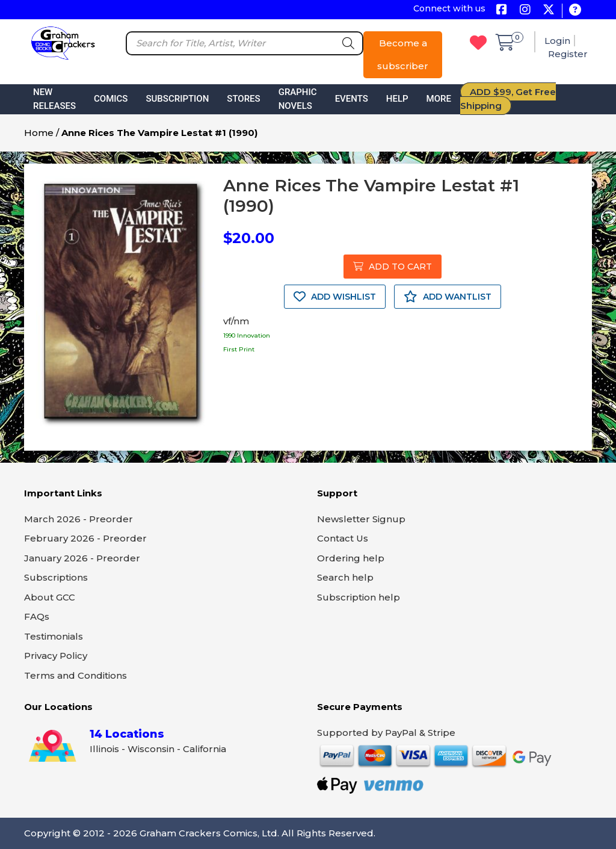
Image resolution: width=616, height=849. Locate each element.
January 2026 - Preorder (82, 558)
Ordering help (351, 558)
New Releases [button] (54, 99)
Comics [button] (111, 99)
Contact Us (343, 538)
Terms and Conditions (75, 675)
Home (39, 133)
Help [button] (397, 99)
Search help (345, 577)
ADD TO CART (393, 267)
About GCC (50, 597)
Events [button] (352, 99)
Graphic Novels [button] (298, 99)
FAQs (37, 616)
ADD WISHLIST (335, 297)
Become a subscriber (403, 54)
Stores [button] (243, 99)
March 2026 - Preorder (79, 519)
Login (557, 41)
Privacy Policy (56, 656)
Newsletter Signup (361, 519)
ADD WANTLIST (448, 297)
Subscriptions (56, 577)
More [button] (439, 99)
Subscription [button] (177, 99)
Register (568, 54)
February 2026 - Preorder (85, 538)
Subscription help (359, 597)
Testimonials (54, 636)
